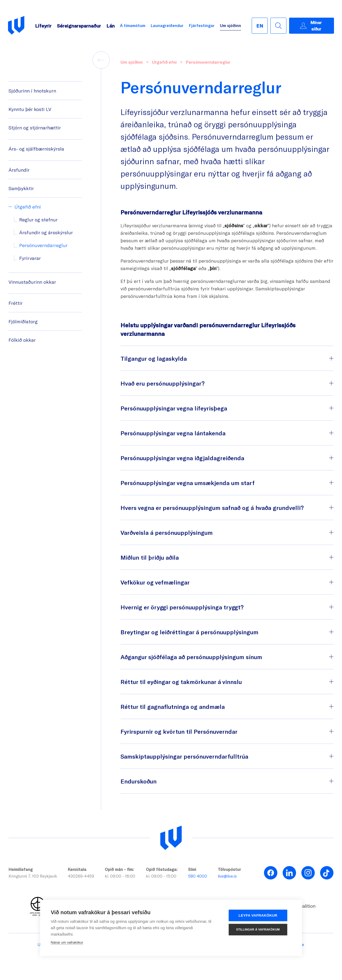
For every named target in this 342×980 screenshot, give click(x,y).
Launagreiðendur (167, 25)
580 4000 (198, 876)
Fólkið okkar (22, 340)
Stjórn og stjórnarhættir (35, 128)
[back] (101, 60)
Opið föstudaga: (162, 869)
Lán (110, 26)
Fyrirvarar (30, 258)
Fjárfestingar (202, 25)
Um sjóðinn (230, 25)
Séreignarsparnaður (79, 26)
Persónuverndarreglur (43, 245)
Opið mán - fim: (119, 869)
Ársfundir (19, 170)
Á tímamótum (133, 25)
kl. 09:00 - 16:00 (120, 876)
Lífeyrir (43, 26)
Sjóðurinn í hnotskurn (32, 91)
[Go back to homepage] (16, 26)
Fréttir (16, 303)
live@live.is (227, 876)
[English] (260, 26)
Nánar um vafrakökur (67, 942)
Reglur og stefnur (38, 220)
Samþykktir (21, 188)
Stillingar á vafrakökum (259, 929)
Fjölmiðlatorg (23, 321)
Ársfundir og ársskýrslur (46, 232)
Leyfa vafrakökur (260, 915)
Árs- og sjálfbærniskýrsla (36, 149)
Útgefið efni (28, 207)
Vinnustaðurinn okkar (32, 282)
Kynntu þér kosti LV (30, 109)
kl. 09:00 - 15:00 (161, 876)
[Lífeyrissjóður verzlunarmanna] (171, 838)
